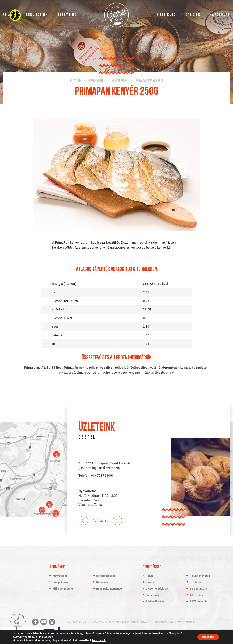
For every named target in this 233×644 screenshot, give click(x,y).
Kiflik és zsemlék (63, 588)
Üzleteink (67, 15)
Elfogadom (207, 637)
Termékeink (37, 15)
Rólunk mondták (200, 576)
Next (118, 520)
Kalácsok (102, 582)
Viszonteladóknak (157, 588)
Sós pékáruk (60, 582)
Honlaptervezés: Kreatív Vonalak (174, 622)
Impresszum (153, 595)
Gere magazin (198, 588)
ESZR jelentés (198, 601)
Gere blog (167, 15)
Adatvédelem (198, 595)
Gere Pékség (116, 15)
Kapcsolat (220, 15)
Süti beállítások (155, 601)
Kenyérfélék (60, 576)
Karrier (193, 15)
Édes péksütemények (110, 588)
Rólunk (150, 576)
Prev (83, 520)
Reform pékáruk (106, 576)
